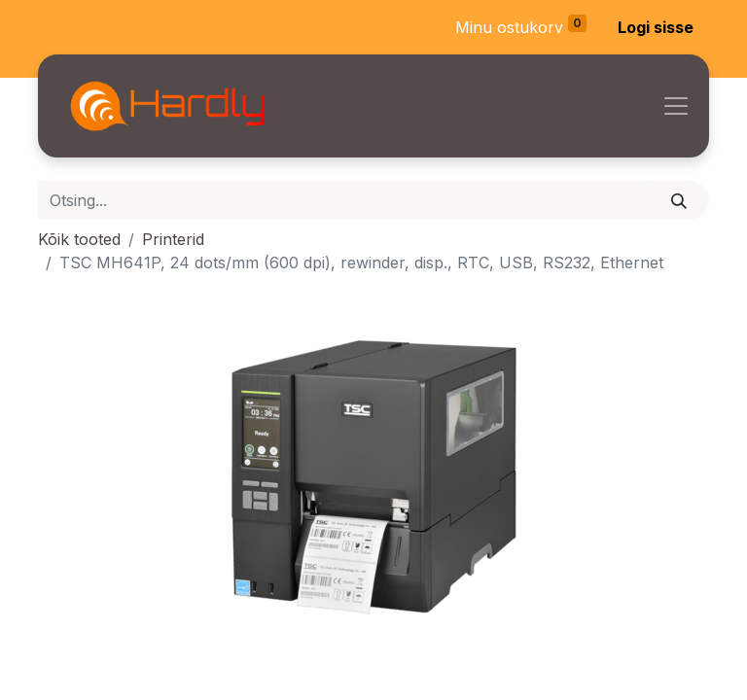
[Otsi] (679, 200)
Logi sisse (656, 27)
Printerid (173, 239)
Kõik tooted (79, 239)
